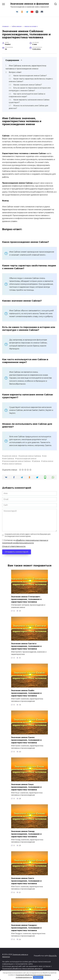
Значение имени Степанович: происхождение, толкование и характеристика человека (26, 599)
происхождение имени (26, 459)
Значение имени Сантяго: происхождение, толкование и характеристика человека (26, 646)
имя (45, 456)
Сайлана (37, 461)
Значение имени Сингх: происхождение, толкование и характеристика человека (26, 881)
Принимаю (38, 977)
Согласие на (25, 542)
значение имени (10, 456)
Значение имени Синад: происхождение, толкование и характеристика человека (26, 834)
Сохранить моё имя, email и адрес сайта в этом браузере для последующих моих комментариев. (28, 535)
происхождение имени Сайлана (17, 461)
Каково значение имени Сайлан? (28, 85)
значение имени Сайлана (30, 456)
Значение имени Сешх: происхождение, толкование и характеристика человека (26, 787)
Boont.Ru (53, 956)
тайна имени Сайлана (12, 464)
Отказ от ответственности (14, 546)
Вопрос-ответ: (15, 72)
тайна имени (48, 461)
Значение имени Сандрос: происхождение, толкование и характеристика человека (26, 928)
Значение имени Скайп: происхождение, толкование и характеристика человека (26, 693)
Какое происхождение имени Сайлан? (30, 76)
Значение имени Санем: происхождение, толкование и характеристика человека (26, 740)
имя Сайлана (9, 459)
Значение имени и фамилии (30, 4)
